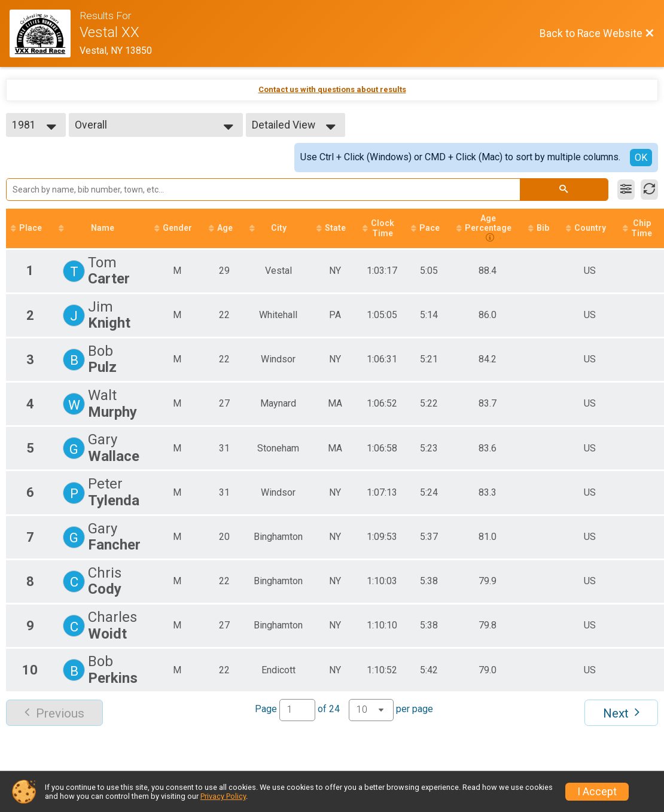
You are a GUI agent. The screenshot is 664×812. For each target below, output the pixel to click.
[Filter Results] (626, 190)
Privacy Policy (223, 796)
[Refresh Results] (649, 190)
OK (641, 158)
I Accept (597, 792)
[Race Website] (45, 33)
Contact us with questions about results (332, 89)
